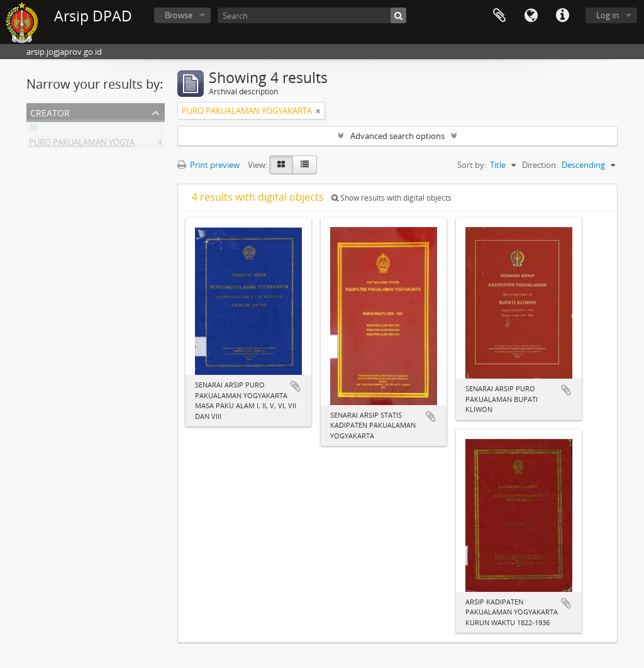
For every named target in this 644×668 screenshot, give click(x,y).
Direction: (540, 165)
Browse (179, 15)
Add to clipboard (296, 386)
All (33, 130)
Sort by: (472, 165)
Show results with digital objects (391, 198)
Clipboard (499, 16)
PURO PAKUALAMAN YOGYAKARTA (94, 145)
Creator (50, 112)
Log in (608, 15)
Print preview (208, 165)
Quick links (562, 16)
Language (531, 16)
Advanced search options (397, 136)
